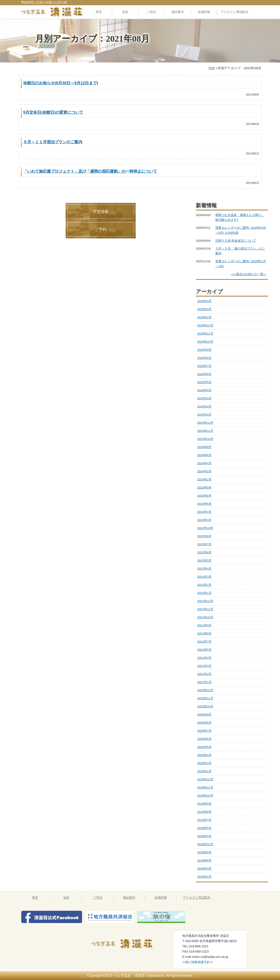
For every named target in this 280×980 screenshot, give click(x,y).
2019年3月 (205, 836)
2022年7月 (205, 544)
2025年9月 (205, 350)
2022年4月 (205, 569)
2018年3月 (205, 869)
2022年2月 (205, 585)
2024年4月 (205, 463)
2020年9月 (205, 715)
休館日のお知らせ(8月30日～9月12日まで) (61, 83)
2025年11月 (205, 334)
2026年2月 (205, 317)
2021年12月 (205, 601)
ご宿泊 (151, 12)
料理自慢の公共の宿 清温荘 (52, 12)
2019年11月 (205, 788)
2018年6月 (205, 860)
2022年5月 (205, 561)
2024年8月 (205, 447)
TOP (212, 68)
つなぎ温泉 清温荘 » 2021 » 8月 (128, 944)
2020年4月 (205, 755)
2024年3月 (205, 471)
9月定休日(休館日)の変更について (53, 112)
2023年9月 (205, 488)
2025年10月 (205, 342)
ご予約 (101, 229)
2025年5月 (205, 382)
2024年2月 (205, 479)
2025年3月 (205, 398)
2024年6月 (205, 455)
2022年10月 (205, 528)
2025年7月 (205, 366)
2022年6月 (205, 552)
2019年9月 (205, 804)
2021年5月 (205, 650)
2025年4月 (205, 390)
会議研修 (204, 12)
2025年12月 (205, 325)
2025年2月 (205, 407)
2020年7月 (205, 731)
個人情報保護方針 (198, 962)
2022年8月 (205, 536)
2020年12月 (205, 690)
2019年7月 (205, 820)
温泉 (125, 12)
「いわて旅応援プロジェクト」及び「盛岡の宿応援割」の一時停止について (90, 171)
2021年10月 (205, 617)
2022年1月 (205, 593)
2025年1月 (205, 415)
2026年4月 (205, 301)
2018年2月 (205, 877)
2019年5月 (205, 828)
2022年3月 (205, 577)
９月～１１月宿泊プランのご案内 (53, 142)
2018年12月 (205, 844)
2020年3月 (205, 763)
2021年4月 (205, 658)
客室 (99, 12)
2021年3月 (205, 666)
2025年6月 (205, 374)
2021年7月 (205, 642)
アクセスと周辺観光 (234, 12)
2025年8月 (205, 358)
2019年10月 (205, 796)
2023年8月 (205, 496)
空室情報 (101, 212)
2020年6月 (205, 739)
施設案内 (178, 12)
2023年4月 (205, 512)
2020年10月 (205, 706)
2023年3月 (205, 520)
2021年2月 (205, 674)
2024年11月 (205, 431)
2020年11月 (205, 698)
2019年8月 (205, 812)
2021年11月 (205, 609)
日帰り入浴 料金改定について (236, 241)
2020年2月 (205, 771)
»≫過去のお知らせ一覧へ (249, 274)
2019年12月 (205, 779)
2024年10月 (205, 439)
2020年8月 (205, 723)
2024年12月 (205, 423)
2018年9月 (205, 852)
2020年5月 (205, 747)
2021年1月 (205, 682)
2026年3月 (205, 309)
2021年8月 (205, 634)
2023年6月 (205, 504)
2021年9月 (205, 625)
